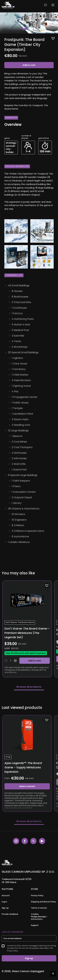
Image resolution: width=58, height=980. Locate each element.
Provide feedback (10, 914)
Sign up (5, 908)
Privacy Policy (37, 896)
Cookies (35, 914)
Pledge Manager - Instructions (39, 918)
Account (6, 896)
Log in (4, 902)
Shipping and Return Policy (43, 902)
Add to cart (29, 65)
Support (35, 925)
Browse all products (29, 687)
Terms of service (39, 908)
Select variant (27, 786)
